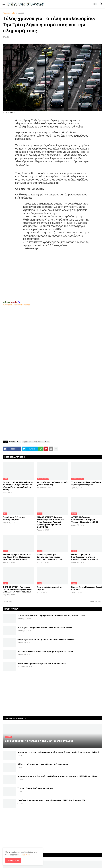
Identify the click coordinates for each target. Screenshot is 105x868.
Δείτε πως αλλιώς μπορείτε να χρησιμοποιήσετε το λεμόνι (45, 651)
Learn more (25, 855)
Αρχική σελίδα (9, 13)
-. (12, 302)
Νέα (19, 442)
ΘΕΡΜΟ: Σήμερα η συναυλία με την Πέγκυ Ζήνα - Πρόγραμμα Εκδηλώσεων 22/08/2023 (17, 557)
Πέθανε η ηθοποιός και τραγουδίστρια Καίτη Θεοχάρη (43, 764)
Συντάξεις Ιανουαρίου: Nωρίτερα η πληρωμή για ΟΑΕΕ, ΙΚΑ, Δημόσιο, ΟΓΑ (51, 800)
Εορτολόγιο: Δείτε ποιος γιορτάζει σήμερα (14, 518)
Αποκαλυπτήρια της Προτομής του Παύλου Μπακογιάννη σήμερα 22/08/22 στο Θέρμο (57, 776)
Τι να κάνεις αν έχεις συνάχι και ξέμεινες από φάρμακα (86, 483)
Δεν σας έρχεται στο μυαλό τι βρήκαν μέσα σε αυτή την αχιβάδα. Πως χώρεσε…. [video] (58, 752)
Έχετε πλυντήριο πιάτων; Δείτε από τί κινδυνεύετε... (42, 663)
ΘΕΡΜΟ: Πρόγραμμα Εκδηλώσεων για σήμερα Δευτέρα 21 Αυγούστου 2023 (50, 557)
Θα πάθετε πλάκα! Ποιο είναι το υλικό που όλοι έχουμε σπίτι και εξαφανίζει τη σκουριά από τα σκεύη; (18, 486)
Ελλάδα (21, 13)
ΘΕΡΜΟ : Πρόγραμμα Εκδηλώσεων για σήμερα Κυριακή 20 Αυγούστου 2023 (85, 557)
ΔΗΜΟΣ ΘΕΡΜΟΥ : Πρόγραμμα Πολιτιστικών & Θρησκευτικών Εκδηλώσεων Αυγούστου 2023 (17, 589)
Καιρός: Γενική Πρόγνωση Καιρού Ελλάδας (87, 588)
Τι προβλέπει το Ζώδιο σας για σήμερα (35, 788)
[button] (4, 4)
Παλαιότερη (96, 601)
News (47, 442)
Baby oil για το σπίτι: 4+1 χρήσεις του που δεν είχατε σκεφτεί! (46, 639)
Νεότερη (8, 601)
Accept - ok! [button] (13, 860)
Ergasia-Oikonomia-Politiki (33, 442)
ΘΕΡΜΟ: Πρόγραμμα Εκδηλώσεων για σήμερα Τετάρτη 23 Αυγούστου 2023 (85, 520)
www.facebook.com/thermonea (52, 340)
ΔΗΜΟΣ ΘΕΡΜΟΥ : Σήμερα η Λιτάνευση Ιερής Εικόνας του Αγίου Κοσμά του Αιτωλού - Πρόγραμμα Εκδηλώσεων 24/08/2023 (51, 522)
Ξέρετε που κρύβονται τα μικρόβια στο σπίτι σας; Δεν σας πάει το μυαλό (51, 615)
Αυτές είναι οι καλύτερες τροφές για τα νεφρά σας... (52, 483)
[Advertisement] (52, 273)
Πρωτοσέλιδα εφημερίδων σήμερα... (50, 588)
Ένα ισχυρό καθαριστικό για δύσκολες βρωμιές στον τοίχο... (46, 627)
